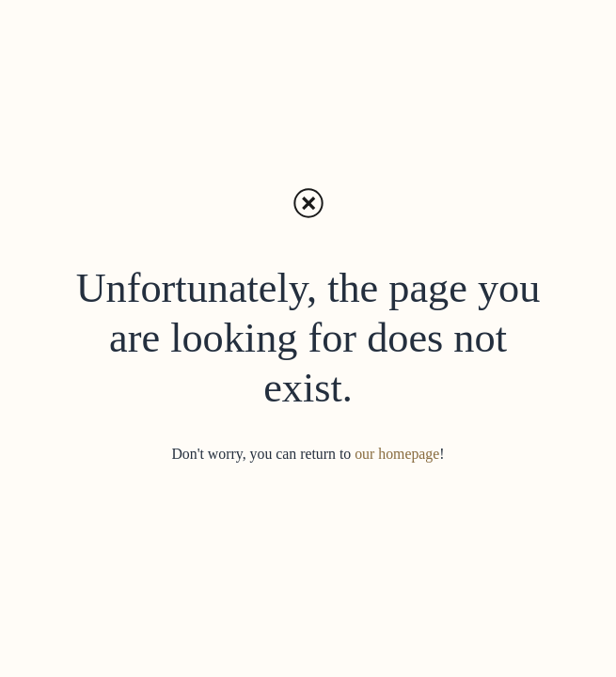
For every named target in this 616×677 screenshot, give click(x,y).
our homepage (397, 454)
